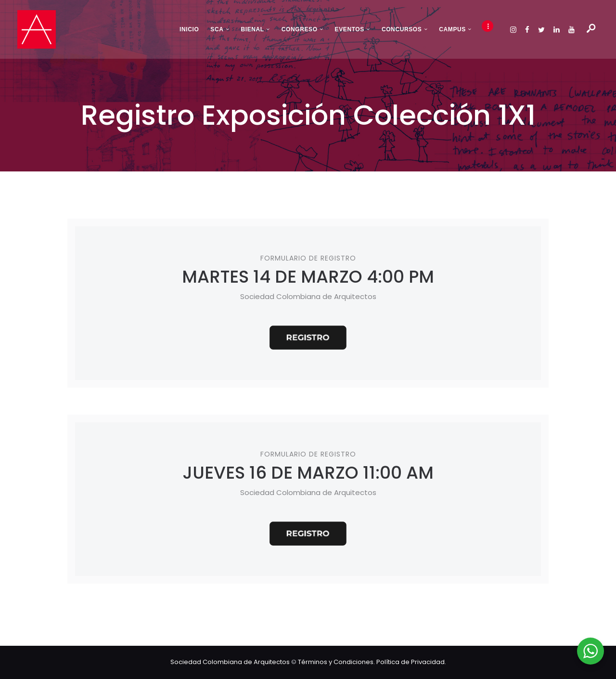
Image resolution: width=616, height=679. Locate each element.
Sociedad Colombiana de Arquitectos (230, 662)
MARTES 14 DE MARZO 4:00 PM (308, 277)
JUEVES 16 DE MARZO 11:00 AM (308, 473)
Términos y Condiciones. (337, 662)
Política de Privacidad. (411, 662)
